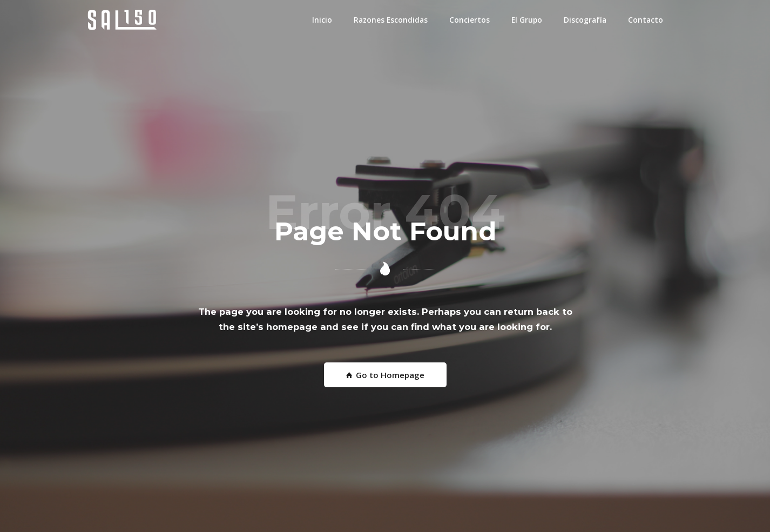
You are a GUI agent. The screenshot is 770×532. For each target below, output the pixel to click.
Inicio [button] (322, 20)
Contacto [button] (646, 20)
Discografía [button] (585, 20)
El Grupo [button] (527, 20)
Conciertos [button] (470, 20)
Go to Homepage (385, 375)
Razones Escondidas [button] (391, 20)
